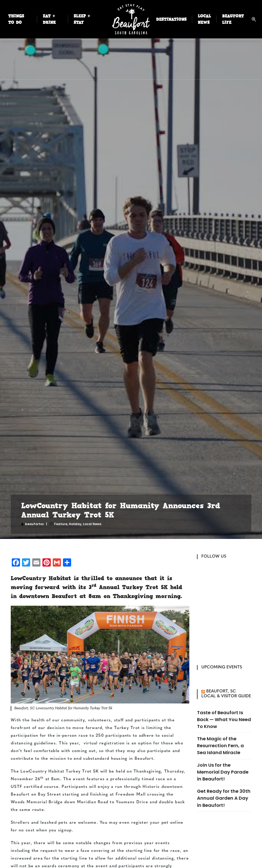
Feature (61, 524)
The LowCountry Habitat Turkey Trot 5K (55, 772)
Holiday (75, 524)
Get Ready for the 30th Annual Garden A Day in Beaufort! (224, 798)
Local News (92, 524)
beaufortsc (35, 524)
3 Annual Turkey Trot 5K (128, 587)
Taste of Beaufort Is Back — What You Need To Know (224, 719)
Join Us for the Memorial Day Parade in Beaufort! (223, 772)
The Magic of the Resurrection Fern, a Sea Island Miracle (220, 746)
